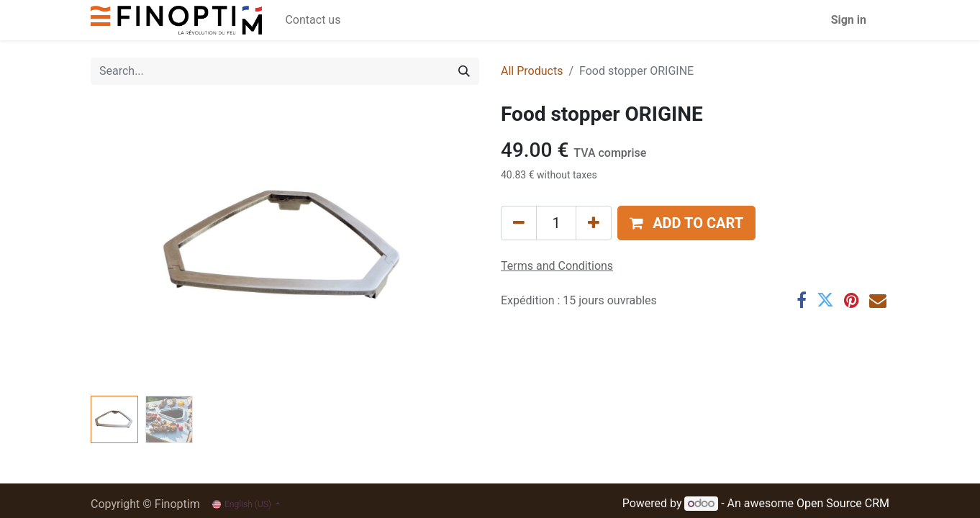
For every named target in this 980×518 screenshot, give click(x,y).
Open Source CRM (843, 503)
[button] (686, 223)
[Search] (464, 71)
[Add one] (594, 223)
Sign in (849, 20)
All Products (532, 71)
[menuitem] (313, 20)
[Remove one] (519, 223)
